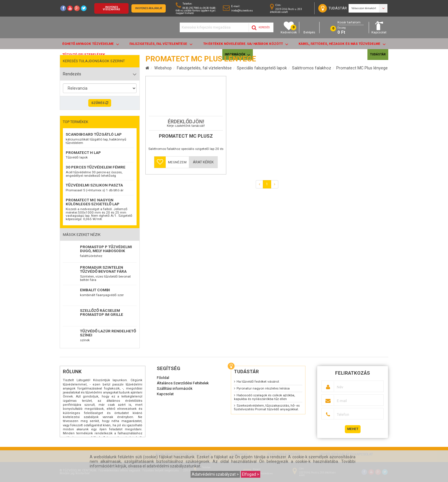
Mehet (353, 429)
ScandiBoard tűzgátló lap (94, 134)
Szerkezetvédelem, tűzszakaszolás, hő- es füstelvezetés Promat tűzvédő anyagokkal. (267, 407)
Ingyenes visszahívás (111, 8)
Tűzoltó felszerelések (84, 55)
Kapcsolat (379, 28)
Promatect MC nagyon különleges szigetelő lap (93, 202)
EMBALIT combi (95, 290)
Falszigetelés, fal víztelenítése (161, 44)
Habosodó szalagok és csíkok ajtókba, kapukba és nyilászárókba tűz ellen (264, 397)
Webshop (163, 68)
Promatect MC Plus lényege (362, 68)
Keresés (261, 28)
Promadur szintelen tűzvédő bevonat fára (103, 269)
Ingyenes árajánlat (149, 8)
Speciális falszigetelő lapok (262, 68)
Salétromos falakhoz (312, 68)
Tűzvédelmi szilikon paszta (94, 185)
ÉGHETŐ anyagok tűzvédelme (91, 44)
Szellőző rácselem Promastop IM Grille (102, 312)
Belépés (309, 28)
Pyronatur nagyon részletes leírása (263, 388)
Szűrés (100, 103)
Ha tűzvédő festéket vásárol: (258, 381)
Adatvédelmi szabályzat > (215, 474)
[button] (160, 200)
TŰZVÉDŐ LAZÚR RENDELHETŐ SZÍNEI (108, 333)
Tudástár (378, 54)
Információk (238, 55)
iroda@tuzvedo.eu (242, 10)
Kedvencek (289, 28)
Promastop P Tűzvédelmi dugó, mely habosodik (106, 249)
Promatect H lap (83, 152)
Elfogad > (251, 474)
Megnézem (177, 200)
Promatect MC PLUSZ (186, 173)
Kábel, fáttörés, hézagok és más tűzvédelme (342, 44)
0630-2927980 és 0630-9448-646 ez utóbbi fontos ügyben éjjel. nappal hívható (196, 10)
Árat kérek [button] (203, 199)
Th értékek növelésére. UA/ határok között (246, 44)
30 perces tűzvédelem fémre (96, 167)
